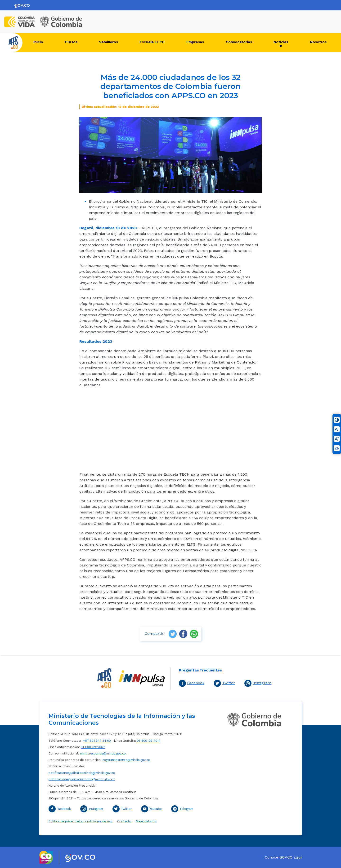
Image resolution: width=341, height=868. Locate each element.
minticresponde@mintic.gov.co (103, 753)
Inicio (38, 42)
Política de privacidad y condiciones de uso (81, 821)
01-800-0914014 (149, 741)
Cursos (71, 42)
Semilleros (108, 42)
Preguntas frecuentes (200, 670)
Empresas (195, 42)
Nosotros (318, 42)
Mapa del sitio (146, 821)
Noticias (281, 42)
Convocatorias (239, 42)
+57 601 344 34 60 (97, 741)
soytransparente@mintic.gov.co (126, 760)
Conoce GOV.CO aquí (283, 857)
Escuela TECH (152, 42)
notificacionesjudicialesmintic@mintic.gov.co (82, 773)
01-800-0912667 (93, 747)
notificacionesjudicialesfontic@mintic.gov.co (82, 779)
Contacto (124, 821)
